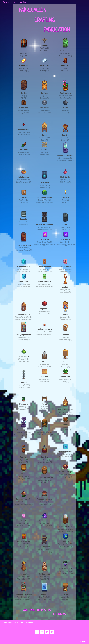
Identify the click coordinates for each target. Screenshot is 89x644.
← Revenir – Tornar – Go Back (13, 2)
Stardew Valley (80, 641)
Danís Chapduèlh (27, 623)
